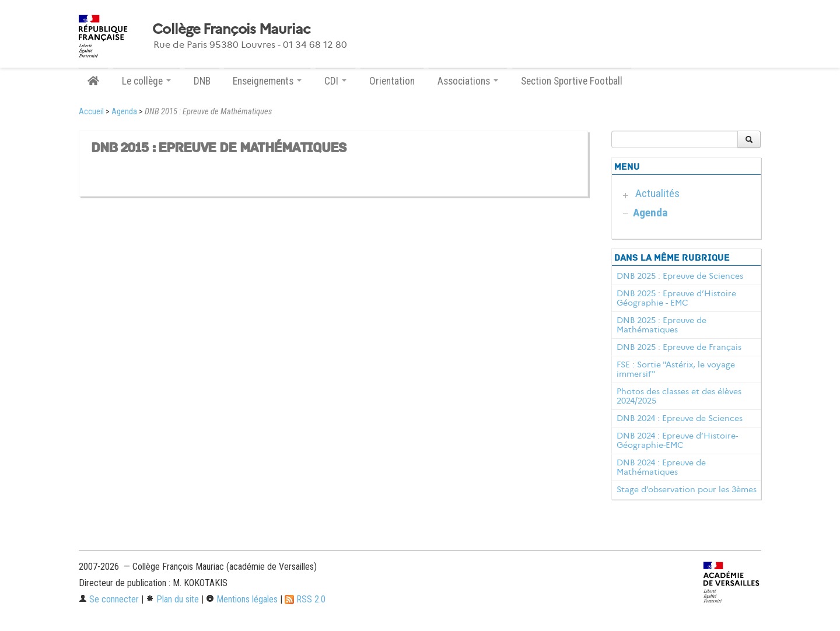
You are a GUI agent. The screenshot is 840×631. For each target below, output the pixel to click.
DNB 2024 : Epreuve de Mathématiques (661, 467)
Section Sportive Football (572, 81)
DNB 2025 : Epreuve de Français (679, 347)
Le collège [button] (146, 81)
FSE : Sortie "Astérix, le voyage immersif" (676, 369)
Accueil (91, 112)
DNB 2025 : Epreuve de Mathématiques (661, 325)
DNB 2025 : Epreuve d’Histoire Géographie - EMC (676, 298)
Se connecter (109, 599)
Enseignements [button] (267, 81)
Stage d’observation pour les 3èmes (687, 489)
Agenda (124, 112)
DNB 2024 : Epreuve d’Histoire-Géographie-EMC (677, 440)
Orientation (392, 81)
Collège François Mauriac (231, 29)
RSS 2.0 (305, 599)
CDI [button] (335, 81)
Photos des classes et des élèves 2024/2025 (679, 396)
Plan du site (172, 599)
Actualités (657, 193)
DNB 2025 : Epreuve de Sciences (680, 276)
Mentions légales (242, 599)
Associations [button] (468, 81)
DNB (202, 81)
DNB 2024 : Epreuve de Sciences (680, 418)
